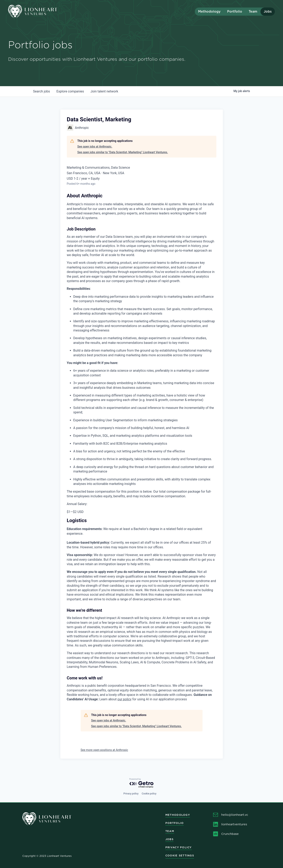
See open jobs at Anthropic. (95, 147)
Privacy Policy (179, 847)
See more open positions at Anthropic (104, 750)
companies (70, 91)
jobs (42, 91)
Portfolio (235, 11)
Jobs (268, 11)
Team (253, 11)
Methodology (209, 11)
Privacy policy (131, 794)
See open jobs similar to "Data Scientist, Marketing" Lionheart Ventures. (123, 152)
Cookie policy (149, 794)
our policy (124, 699)
